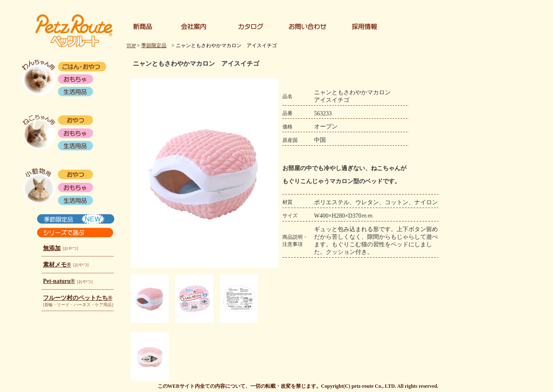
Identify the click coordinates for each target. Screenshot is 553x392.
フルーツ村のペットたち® (78, 298)
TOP (131, 45)
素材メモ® (57, 265)
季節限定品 (154, 45)
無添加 (52, 248)
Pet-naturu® (59, 281)
